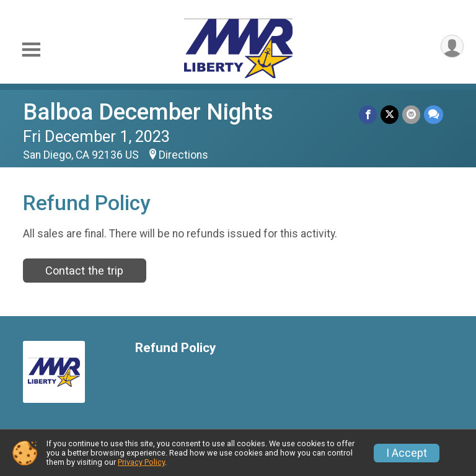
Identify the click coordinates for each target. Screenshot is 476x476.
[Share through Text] (434, 114)
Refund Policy (175, 348)
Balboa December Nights (148, 112)
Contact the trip (84, 271)
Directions (183, 155)
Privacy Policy (141, 462)
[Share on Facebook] (368, 114)
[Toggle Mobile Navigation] (31, 50)
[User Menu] (452, 46)
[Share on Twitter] (390, 114)
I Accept (407, 453)
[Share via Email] (411, 114)
